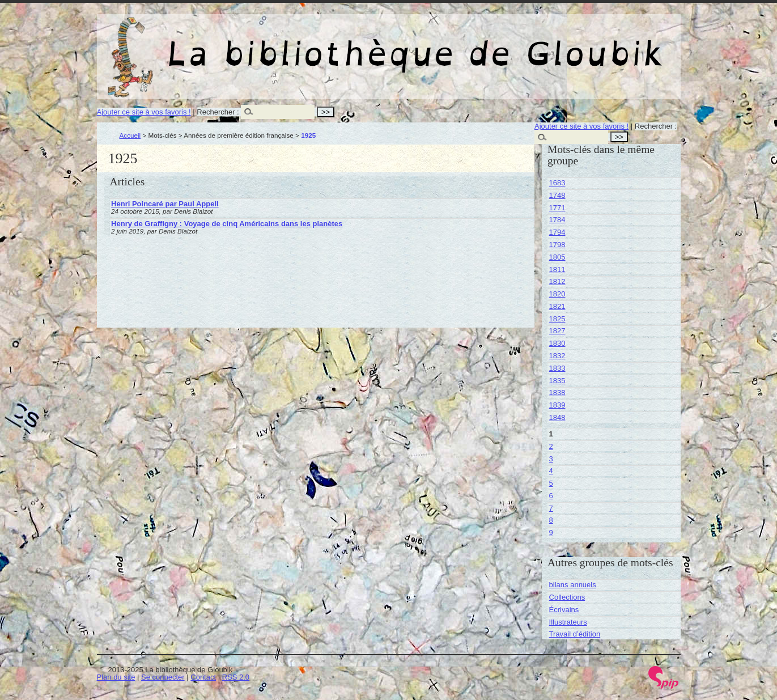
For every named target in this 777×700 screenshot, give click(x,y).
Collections (567, 597)
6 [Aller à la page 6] (551, 496)
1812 (557, 281)
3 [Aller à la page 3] (551, 459)
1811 (557, 270)
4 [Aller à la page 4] (551, 471)
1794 (557, 232)
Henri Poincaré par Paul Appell (165, 204)
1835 (557, 381)
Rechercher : (218, 112)
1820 (557, 294)
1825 (557, 319)
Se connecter (163, 677)
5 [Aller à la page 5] (551, 483)
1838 (557, 393)
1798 (557, 245)
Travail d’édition (575, 634)
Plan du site (116, 677)
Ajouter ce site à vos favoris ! (144, 112)
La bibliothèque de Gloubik (509, 44)
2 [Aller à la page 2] (551, 446)
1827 (557, 331)
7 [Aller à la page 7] (551, 508)
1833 (557, 368)
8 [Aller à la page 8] (551, 520)
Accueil (130, 135)
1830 (557, 343)
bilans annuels (573, 585)
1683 (557, 183)
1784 (557, 220)
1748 (557, 195)
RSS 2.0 (236, 677)
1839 (557, 405)
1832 (557, 356)
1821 (557, 306)
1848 (557, 417)
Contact (203, 677)
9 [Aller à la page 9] (551, 533)
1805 (557, 257)
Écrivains (564, 610)
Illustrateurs (568, 622)
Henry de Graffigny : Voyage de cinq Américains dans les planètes (227, 224)
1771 (557, 208)
